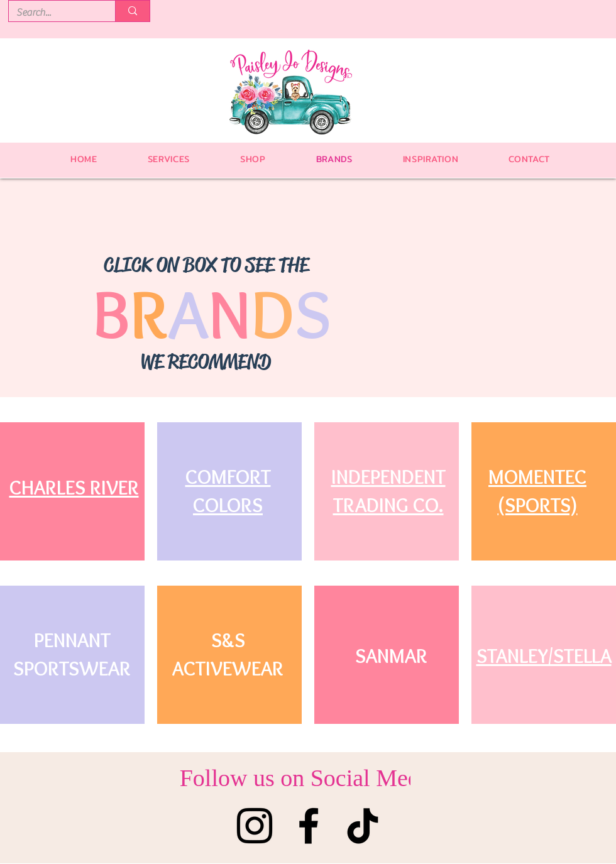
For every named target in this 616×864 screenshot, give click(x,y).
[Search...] (52, 13)
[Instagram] (255, 826)
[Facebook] (309, 826)
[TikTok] (363, 826)
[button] (253, 159)
